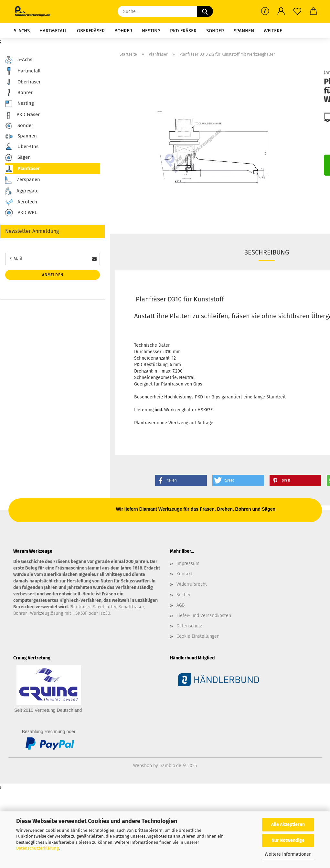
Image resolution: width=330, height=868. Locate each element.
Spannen (244, 31)
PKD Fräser (183, 31)
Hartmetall (53, 31)
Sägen (18, 158)
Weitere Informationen (288, 854)
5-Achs (22, 31)
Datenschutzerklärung (37, 848)
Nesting (151, 31)
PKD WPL (21, 213)
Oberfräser (91, 31)
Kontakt (184, 574)
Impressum (188, 564)
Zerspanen (22, 180)
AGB (181, 605)
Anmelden (53, 275)
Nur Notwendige (288, 840)
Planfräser (22, 169)
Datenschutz (189, 626)
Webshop (143, 766)
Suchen (184, 595)
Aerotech (21, 202)
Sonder (215, 31)
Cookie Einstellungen (198, 636)
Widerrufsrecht (192, 584)
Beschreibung (267, 252)
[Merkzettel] (297, 11)
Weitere (273, 31)
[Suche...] (205, 11)
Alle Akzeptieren (288, 825)
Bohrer (123, 31)
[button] (281, 11)
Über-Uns (22, 147)
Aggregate (22, 191)
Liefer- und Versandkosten (204, 616)
